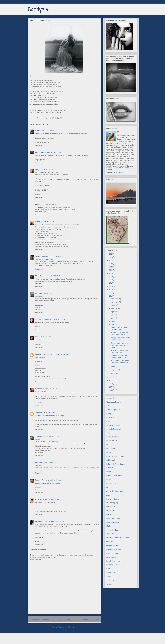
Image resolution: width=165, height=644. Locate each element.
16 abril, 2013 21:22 (50, 389)
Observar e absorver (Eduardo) (118, 538)
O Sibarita (39, 389)
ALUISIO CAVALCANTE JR (45, 354)
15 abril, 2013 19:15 (50, 293)
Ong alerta (110, 542)
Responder (39, 145)
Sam (108, 569)
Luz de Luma (111, 511)
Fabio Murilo (111, 460)
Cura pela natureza (113, 437)
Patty (37, 170)
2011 (111, 380)
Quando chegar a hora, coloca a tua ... (119, 328)
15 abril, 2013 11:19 (47, 222)
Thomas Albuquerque (43, 319)
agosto (114, 312)
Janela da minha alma (115, 491)
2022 (111, 267)
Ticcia (109, 584)
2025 (111, 257)
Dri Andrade (111, 448)
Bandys (109, 414)
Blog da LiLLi (111, 417)
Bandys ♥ (38, 10)
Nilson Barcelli (41, 276)
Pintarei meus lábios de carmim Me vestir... (119, 334)
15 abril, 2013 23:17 (45, 337)
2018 (111, 280)
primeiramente (112, 557)
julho (113, 315)
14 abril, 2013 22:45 (47, 131)
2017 (111, 283)
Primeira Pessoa (41, 480)
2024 (111, 260)
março (113, 367)
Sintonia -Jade (112, 573)
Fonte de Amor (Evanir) (115, 476)
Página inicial (65, 619)
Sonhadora (111, 577)
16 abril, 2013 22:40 (52, 413)
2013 (111, 296)
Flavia (109, 472)
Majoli (37, 131)
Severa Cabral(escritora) (44, 256)
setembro (115, 308)
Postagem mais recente (39, 619)
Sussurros (110, 580)
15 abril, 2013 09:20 (49, 204)
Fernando (39, 293)
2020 (111, 273)
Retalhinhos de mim (114, 561)
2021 (111, 270)
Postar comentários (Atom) (67, 627)
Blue (108, 421)
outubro (114, 305)
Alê (108, 406)
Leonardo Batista (113, 499)
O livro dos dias (112, 530)
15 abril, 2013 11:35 (60, 256)
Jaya (108, 495)
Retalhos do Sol (112, 565)
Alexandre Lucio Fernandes (45, 521)
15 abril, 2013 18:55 (53, 276)
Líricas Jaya (111, 507)
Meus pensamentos (114, 522)
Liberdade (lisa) (112, 503)
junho (113, 318)
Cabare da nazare (113, 425)
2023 (111, 264)
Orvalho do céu (112, 545)
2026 (111, 254)
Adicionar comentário (38, 550)
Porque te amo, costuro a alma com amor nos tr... (120, 362)
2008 (111, 390)
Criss (108, 433)
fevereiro (114, 370)
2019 (111, 277)
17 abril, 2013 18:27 (49, 463)
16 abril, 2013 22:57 (53, 437)
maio (113, 321)
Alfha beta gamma (113, 410)
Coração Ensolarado (114, 429)
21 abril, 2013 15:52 (63, 521)
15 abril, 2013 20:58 (58, 319)
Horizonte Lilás (112, 483)
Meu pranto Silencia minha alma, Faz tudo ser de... (120, 339)
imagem (109, 487)
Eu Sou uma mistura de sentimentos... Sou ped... (119, 345)
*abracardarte (111, 398)
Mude (109, 526)
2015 (111, 289)
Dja (108, 445)
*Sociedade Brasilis (114, 402)
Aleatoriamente (41, 152)
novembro (115, 302)
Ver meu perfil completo (115, 172)
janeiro (114, 373)
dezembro (115, 299)
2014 (111, 293)
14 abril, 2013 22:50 (54, 152)
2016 (111, 286)
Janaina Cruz (40, 413)
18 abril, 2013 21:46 (52, 500)
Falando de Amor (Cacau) (116, 464)
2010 (111, 384)
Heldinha (38, 463)
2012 (111, 377)
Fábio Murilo (40, 500)
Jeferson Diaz (40, 437)
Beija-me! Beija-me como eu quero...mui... (120, 351)
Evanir (38, 222)
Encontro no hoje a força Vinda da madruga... (120, 356)
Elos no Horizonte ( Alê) (115, 456)
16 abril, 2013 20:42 (62, 354)
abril (113, 325)
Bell (37, 337)
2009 (111, 387)
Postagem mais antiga (90, 619)
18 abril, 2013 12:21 (55, 480)
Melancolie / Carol (113, 518)
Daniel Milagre (112, 441)
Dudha (109, 452)
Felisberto (110, 468)
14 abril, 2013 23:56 (46, 170)
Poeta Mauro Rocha (114, 549)
